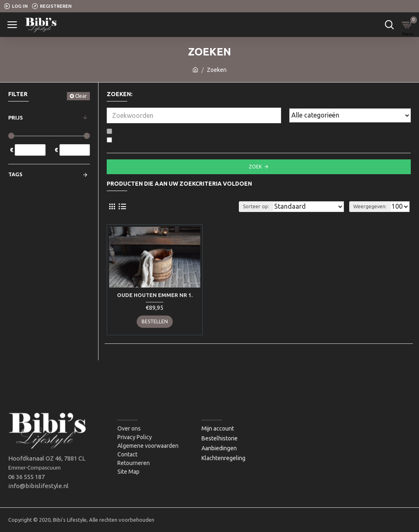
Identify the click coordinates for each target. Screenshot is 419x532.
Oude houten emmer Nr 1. (155, 295)
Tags (15, 174)
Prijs (16, 117)
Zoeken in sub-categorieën (145, 131)
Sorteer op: (256, 206)
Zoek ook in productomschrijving (152, 140)
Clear (81, 96)
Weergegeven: (370, 206)
